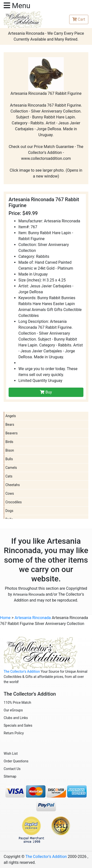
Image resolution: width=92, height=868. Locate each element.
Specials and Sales (18, 725)
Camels (11, 468)
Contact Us (12, 769)
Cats (9, 476)
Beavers (12, 433)
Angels (11, 416)
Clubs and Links (16, 718)
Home (5, 618)
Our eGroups (13, 710)
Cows (10, 493)
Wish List (11, 753)
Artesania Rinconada (29, 594)
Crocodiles (13, 502)
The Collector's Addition (22, 671)
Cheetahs (13, 485)
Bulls (9, 459)
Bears (10, 425)
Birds (9, 442)
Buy (46, 392)
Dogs (9, 511)
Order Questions (16, 761)
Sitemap (10, 776)
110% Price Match (17, 703)
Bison (10, 450)
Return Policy (14, 733)
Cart (79, 19)
